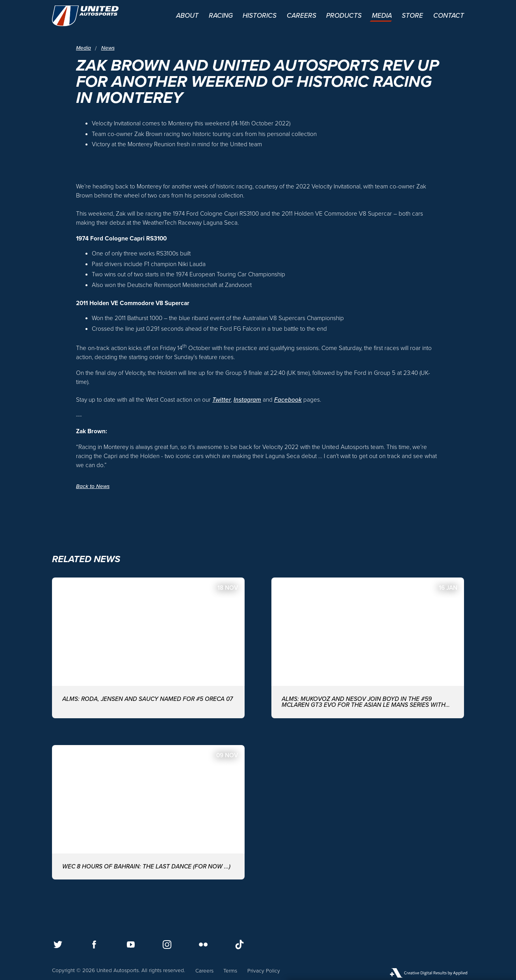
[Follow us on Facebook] (94, 945)
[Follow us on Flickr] (203, 945)
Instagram (247, 400)
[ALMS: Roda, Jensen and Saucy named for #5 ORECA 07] (148, 648)
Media (84, 48)
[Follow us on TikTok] (239, 945)
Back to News (93, 486)
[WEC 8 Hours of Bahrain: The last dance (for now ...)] (148, 812)
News (108, 48)
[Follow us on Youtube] (131, 945)
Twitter (222, 400)
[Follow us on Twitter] (58, 945)
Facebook (288, 400)
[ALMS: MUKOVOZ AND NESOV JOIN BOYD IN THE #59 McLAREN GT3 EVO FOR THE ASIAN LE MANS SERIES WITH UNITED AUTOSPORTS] (368, 648)
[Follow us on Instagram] (167, 945)
